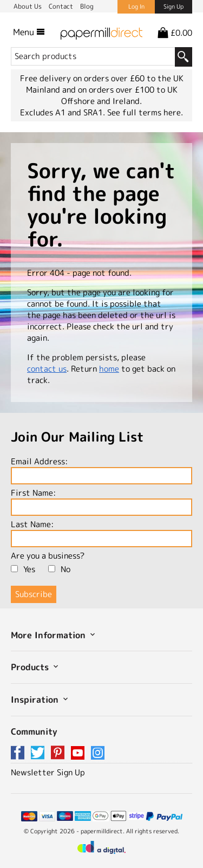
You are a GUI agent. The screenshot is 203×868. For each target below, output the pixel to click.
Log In (136, 7)
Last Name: (101, 533)
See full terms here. (145, 112)
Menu (29, 32)
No (59, 569)
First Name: (101, 501)
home (109, 369)
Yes (23, 569)
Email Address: (101, 470)
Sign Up (173, 7)
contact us (47, 369)
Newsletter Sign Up (48, 772)
